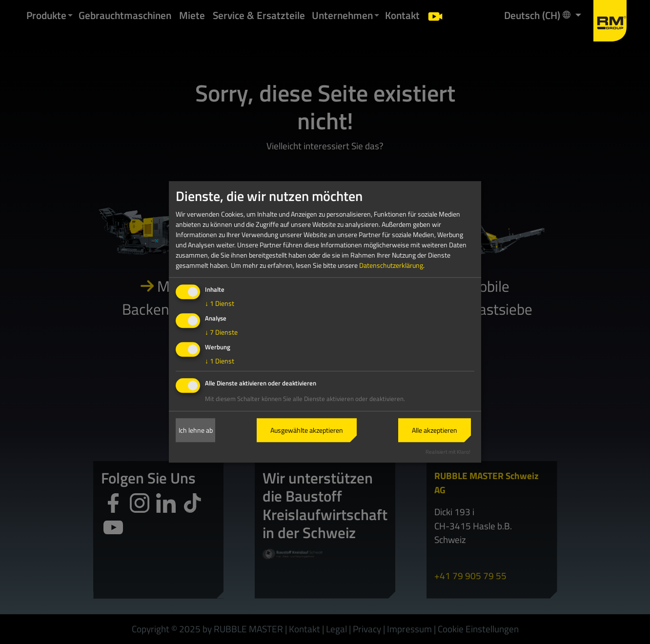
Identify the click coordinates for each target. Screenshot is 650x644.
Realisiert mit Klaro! (448, 452)
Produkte (46, 15)
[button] (70, 15)
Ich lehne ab (196, 430)
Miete (192, 15)
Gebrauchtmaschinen (125, 15)
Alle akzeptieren (435, 430)
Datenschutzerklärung (391, 266)
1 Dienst (220, 304)
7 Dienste (221, 332)
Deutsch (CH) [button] (538, 15)
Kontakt (402, 15)
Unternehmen (342, 15)
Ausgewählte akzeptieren (307, 430)
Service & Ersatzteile (259, 15)
